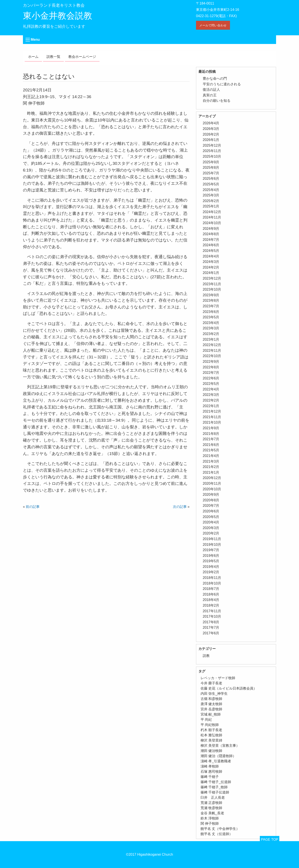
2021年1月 (211, 472)
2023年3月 (211, 328)
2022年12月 (212, 345)
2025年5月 (211, 184)
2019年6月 (211, 556)
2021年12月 (212, 411)
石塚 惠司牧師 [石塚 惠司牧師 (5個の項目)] (211, 772)
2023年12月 (212, 278)
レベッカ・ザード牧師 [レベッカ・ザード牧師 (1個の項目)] (218, 678)
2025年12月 (212, 145)
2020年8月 (211, 500)
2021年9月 (211, 428)
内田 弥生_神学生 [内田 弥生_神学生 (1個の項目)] (214, 694)
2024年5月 (211, 251)
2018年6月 (211, 594)
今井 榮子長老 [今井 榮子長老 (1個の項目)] (211, 683)
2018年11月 (212, 578)
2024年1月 (211, 273)
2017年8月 (211, 622)
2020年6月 (211, 511)
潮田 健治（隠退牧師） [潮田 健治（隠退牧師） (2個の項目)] (218, 756)
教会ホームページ (82, 57)
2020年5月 (211, 517)
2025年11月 (212, 151)
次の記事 (180, 507)
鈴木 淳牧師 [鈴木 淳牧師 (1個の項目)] (210, 818)
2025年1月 (211, 206)
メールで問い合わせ (213, 25)
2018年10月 (212, 583)
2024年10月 (212, 223)
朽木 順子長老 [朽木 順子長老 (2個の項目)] (211, 730)
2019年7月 (211, 550)
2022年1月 (211, 406)
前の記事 (33, 507)
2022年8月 (211, 367)
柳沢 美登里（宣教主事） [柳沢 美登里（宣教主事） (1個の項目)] (220, 746)
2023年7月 (211, 306)
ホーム (33, 57)
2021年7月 (211, 439)
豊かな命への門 (215, 79)
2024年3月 (211, 262)
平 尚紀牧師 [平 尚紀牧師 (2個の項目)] (210, 725)
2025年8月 (211, 168)
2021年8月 (211, 434)
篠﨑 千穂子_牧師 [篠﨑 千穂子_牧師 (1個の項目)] (214, 787)
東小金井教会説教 (58, 16)
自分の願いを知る (217, 101)
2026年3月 (211, 129)
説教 (206, 656)
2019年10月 (212, 545)
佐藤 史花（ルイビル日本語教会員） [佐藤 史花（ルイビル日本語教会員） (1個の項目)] (229, 688)
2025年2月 (211, 201)
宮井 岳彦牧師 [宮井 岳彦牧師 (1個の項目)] (211, 709)
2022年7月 (211, 373)
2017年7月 (211, 628)
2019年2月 (211, 572)
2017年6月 (211, 633)
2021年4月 (211, 456)
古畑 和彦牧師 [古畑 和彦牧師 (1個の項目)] (211, 699)
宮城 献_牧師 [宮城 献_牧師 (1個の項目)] (211, 714)
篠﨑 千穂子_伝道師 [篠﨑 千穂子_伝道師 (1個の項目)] (216, 782)
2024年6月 (211, 245)
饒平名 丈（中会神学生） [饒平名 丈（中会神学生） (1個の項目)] (220, 829)
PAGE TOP (270, 840)
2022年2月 (211, 400)
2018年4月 (211, 600)
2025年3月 (211, 195)
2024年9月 (211, 229)
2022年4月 (211, 389)
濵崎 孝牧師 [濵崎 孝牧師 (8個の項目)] (210, 766)
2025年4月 (211, 190)
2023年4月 (211, 323)
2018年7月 (211, 589)
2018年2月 (211, 605)
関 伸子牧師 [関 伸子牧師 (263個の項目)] (210, 823)
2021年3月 (211, 461)
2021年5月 (211, 450)
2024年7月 (211, 240)
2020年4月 (211, 522)
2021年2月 (211, 467)
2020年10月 (212, 489)
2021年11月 (212, 417)
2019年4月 (211, 567)
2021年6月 (211, 445)
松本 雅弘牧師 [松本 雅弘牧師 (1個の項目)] (211, 735)
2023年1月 (211, 339)
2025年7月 (211, 173)
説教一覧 (53, 57)
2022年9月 (211, 362)
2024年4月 (211, 256)
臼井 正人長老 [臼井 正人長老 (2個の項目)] (213, 798)
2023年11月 (212, 284)
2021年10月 (212, 422)
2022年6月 (211, 378)
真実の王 (210, 95)
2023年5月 (211, 317)
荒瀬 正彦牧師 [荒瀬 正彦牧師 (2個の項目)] (211, 803)
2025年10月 (212, 156)
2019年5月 (211, 561)
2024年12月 (212, 212)
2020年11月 (212, 483)
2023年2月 (211, 334)
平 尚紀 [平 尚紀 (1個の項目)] (206, 720)
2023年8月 (211, 300)
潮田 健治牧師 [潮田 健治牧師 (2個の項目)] (211, 751)
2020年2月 (211, 533)
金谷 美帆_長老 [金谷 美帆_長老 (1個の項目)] (212, 813)
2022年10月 (212, 356)
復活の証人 (211, 90)
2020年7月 (211, 506)
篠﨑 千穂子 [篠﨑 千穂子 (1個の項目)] (210, 777)
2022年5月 (211, 384)
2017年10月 (212, 616)
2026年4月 (211, 123)
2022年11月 (212, 351)
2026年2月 (211, 134)
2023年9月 (211, 295)
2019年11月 (212, 539)
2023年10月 (212, 289)
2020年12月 (212, 478)
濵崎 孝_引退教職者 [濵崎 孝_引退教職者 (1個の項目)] (216, 761)
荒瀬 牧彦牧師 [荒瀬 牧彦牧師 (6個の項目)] (211, 808)
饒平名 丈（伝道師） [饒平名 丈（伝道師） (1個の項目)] (217, 834)
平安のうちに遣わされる (222, 84)
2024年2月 (211, 267)
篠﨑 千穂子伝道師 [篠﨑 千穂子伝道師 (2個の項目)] (215, 792)
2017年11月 (212, 611)
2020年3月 (211, 528)
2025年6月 (211, 179)
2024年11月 (212, 217)
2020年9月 (211, 495)
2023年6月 (211, 312)
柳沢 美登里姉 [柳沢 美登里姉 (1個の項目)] (211, 740)
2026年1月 (211, 140)
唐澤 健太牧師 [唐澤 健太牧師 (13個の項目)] (211, 704)
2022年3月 (211, 395)
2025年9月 (211, 162)
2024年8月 (211, 234)
